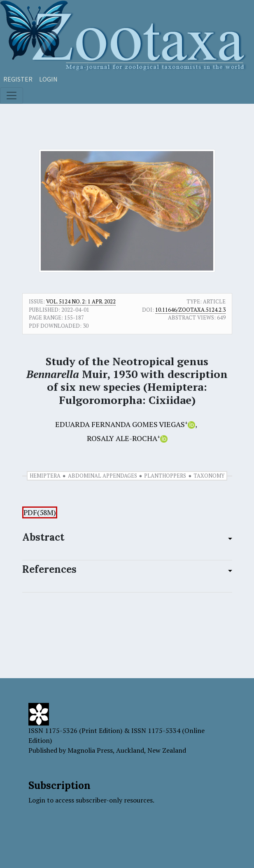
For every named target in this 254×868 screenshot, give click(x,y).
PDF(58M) (40, 512)
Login (48, 79)
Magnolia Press (90, 750)
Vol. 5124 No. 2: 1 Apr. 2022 (81, 301)
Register (18, 79)
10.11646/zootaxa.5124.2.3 (190, 310)
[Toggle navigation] (12, 96)
